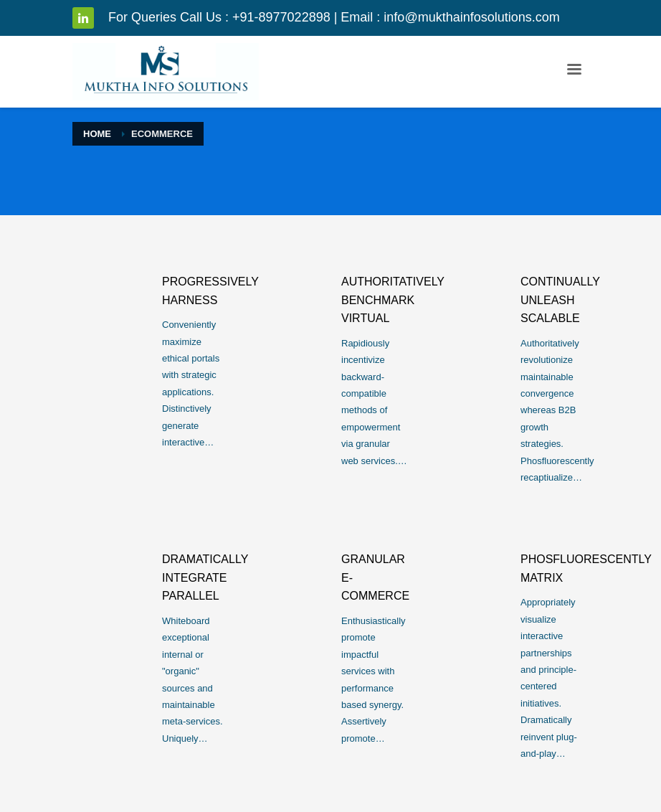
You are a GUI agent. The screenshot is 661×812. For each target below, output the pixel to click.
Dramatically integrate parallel (205, 577)
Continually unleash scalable (560, 300)
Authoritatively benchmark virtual (393, 300)
